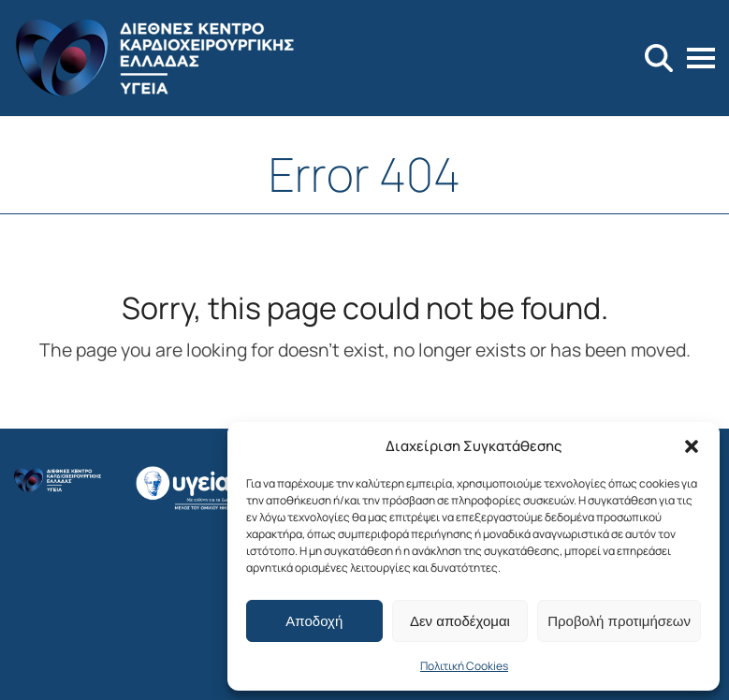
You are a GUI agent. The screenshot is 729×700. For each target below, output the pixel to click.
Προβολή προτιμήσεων (619, 621)
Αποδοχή (314, 621)
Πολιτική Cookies (464, 666)
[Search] (659, 58)
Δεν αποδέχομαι (460, 621)
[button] (692, 446)
